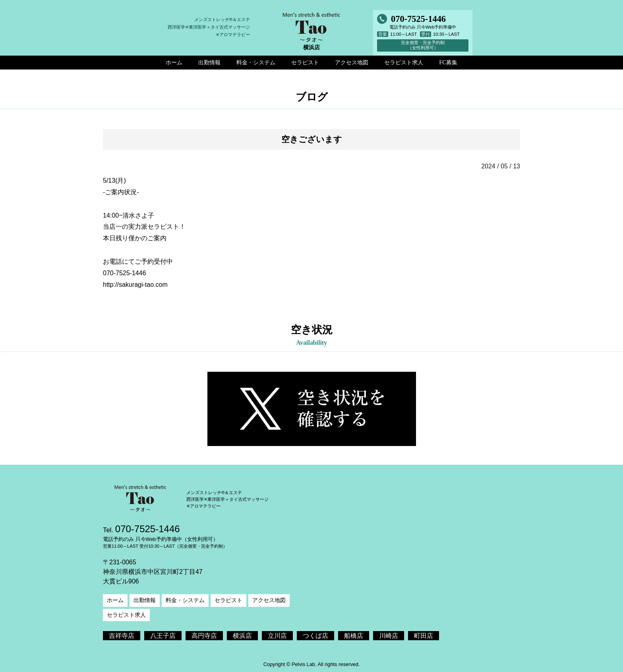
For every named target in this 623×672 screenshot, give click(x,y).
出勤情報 (145, 600)
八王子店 (163, 636)
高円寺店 (204, 636)
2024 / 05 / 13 (501, 166)
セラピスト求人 (126, 615)
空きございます (312, 139)
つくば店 (315, 636)
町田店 (424, 636)
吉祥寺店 (122, 636)
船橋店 (354, 636)
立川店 (277, 636)
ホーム (115, 600)
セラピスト (228, 600)
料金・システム (185, 600)
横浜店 (242, 636)
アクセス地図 (269, 600)
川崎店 (389, 636)
